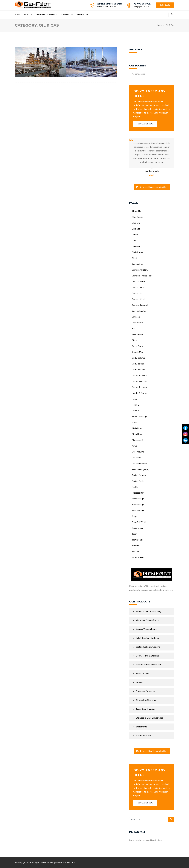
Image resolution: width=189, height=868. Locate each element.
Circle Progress (139, 252)
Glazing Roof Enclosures (147, 700)
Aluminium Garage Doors (147, 620)
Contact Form (138, 282)
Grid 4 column (138, 370)
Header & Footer (140, 393)
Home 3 (135, 411)
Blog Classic (137, 217)
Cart (134, 241)
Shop (134, 516)
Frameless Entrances (145, 691)
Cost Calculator (139, 311)
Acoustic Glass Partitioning (148, 612)
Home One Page (139, 417)
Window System (144, 736)
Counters (136, 317)
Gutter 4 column (140, 387)
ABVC (152, 175)
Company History (140, 270)
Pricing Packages (140, 475)
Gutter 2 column (140, 376)
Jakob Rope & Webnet (146, 709)
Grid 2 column (138, 358)
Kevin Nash (152, 172)
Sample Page (138, 499)
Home (17, 15)
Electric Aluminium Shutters (149, 665)
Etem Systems (143, 674)
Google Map (138, 352)
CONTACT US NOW (145, 124)
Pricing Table (138, 481)
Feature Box (137, 335)
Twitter (135, 552)
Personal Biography (141, 470)
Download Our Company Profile (151, 187)
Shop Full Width (139, 522)
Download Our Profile (46, 15)
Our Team (136, 458)
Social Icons (137, 528)
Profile (135, 487)
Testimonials (138, 540)
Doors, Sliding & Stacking (147, 656)
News (135, 446)
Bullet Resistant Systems (147, 638)
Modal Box (137, 434)
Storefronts (141, 727)
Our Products (67, 15)
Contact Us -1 (138, 299)
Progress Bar (138, 493)
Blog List (136, 229)
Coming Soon (138, 264)
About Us (28, 15)
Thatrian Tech (69, 863)
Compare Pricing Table (142, 276)
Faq (134, 329)
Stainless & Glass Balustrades (149, 718)
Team (135, 534)
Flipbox (135, 340)
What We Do (138, 558)
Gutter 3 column (139, 382)
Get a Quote (165, 5)
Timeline (136, 546)
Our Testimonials (140, 464)
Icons (134, 423)
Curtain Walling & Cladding (148, 647)
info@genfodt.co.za (142, 7)
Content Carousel (140, 305)
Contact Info (138, 288)
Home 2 (136, 405)
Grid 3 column (138, 364)
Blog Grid (136, 223)
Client (135, 258)
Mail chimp (137, 428)
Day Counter (138, 323)
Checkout (136, 247)
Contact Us (83, 15)
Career (135, 235)
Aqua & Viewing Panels (147, 629)
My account (138, 440)
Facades (140, 683)
